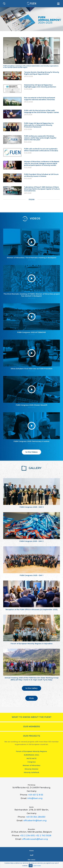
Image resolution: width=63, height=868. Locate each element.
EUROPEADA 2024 (31, 755)
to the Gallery (31, 688)
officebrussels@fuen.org (35, 839)
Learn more (37, 866)
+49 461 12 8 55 (36, 795)
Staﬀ (32, 855)
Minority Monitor (32, 769)
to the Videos (31, 452)
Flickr (32, 698)
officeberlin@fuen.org (35, 820)
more (32, 199)
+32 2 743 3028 (43, 835)
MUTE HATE (31, 758)
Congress (32, 762)
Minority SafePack (31, 772)
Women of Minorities (31, 765)
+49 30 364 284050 (36, 817)
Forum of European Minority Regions (31, 751)
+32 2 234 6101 (27, 835)
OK (31, 866)
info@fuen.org (35, 798)
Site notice (31, 860)
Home (31, 851)
